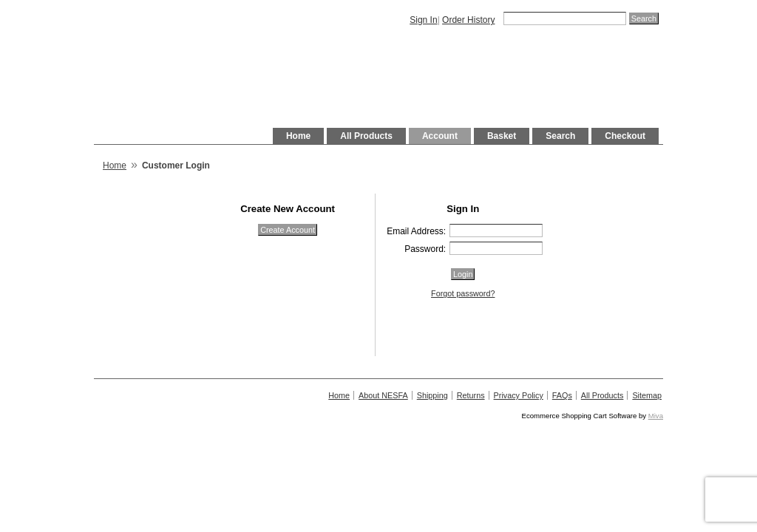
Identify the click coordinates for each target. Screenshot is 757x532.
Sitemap (647, 395)
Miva (656, 416)
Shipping (432, 395)
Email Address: (416, 231)
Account (440, 136)
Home (298, 136)
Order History (468, 20)
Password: (425, 249)
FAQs (562, 395)
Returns (471, 395)
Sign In (423, 20)
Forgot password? (463, 293)
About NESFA (383, 395)
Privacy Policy (519, 395)
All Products (366, 136)
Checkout (625, 136)
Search (560, 136)
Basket (502, 136)
